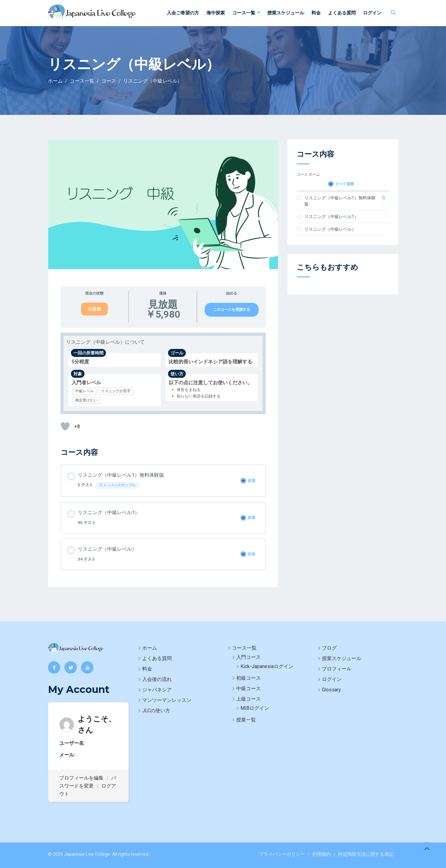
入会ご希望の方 (183, 13)
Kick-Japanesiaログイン (267, 666)
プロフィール (337, 669)
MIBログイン (255, 708)
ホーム (150, 648)
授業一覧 (246, 720)
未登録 (95, 309)
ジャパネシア (157, 690)
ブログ (329, 648)
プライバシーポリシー (282, 854)
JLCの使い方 (156, 711)
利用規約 (322, 854)
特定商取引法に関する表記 (366, 854)
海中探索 (216, 13)
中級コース (248, 688)
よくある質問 (342, 13)
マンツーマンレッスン (167, 700)
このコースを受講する (232, 310)
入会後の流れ (157, 679)
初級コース (248, 678)
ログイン (372, 13)
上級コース (248, 699)
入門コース (248, 657)
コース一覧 (247, 13)
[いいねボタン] (65, 426)
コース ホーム (308, 174)
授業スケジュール (286, 13)
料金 (316, 13)
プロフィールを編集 (81, 778)
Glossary (331, 690)
